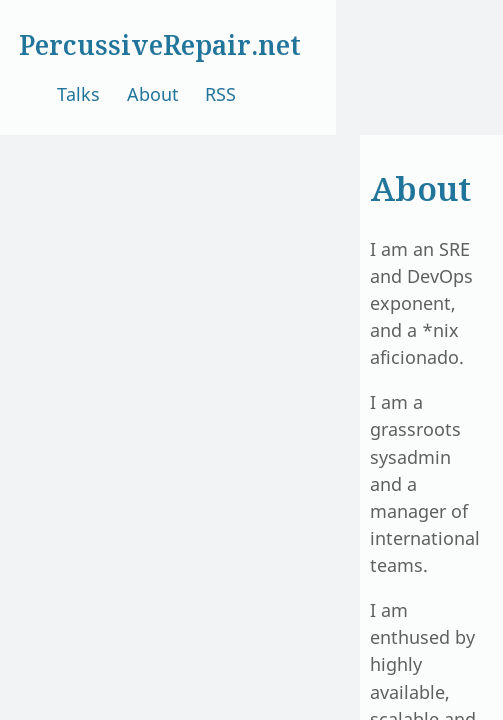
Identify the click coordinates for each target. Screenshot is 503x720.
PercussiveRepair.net (160, 45)
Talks (78, 94)
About (153, 94)
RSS (220, 94)
